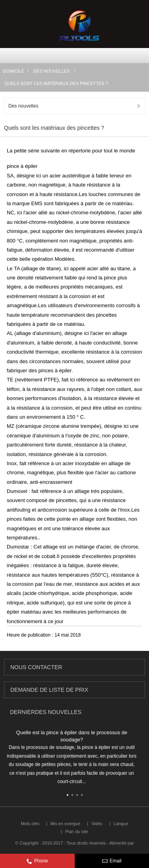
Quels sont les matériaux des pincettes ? (57, 83)
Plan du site (76, 831)
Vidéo (97, 824)
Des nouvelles (52, 71)
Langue (121, 824)
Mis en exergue (65, 824)
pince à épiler (22, 166)
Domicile (14, 71)
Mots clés (30, 824)
